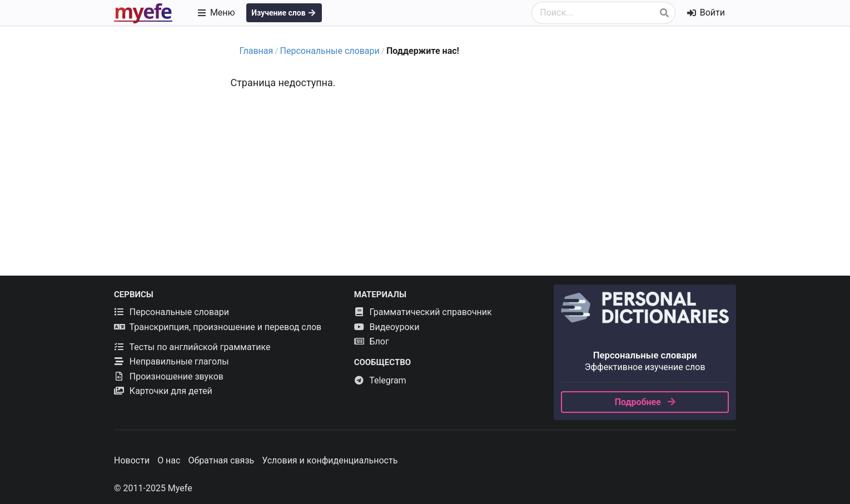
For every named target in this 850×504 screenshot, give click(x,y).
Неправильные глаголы (172, 361)
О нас (169, 460)
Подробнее (646, 402)
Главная (257, 51)
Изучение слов (284, 13)
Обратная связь (221, 460)
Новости (132, 460)
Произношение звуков (169, 376)
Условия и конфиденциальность (330, 460)
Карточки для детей (163, 391)
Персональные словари (330, 51)
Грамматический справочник (423, 312)
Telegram (380, 380)
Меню (216, 13)
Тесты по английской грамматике (192, 347)
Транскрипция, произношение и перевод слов (218, 327)
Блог (372, 341)
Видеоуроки (387, 327)
